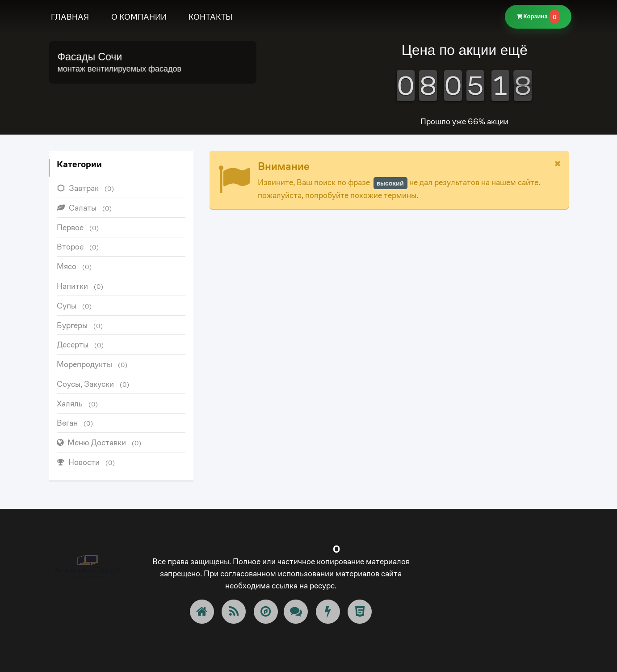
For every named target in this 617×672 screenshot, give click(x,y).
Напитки (80, 286)
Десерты (80, 344)
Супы (74, 306)
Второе (78, 247)
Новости (86, 462)
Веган (75, 423)
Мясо (74, 266)
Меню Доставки (99, 442)
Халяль (78, 404)
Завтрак (86, 188)
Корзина (538, 17)
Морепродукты (92, 364)
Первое (78, 227)
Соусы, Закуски (93, 384)
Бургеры (80, 325)
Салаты (84, 208)
